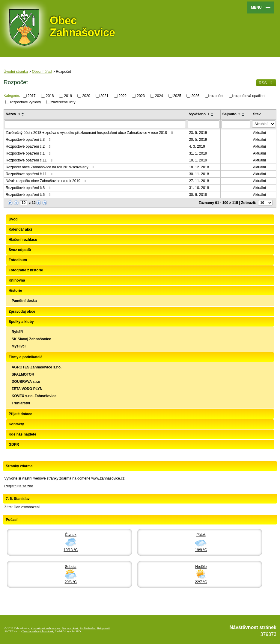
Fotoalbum (18, 260)
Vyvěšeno (199, 114)
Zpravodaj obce (22, 312)
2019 (68, 96)
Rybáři (17, 332)
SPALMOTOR (23, 374)
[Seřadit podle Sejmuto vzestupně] (243, 113)
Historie (15, 291)
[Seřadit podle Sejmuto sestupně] (243, 116)
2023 (141, 96)
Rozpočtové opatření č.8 (29, 188)
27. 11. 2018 (199, 181)
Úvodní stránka (16, 72)
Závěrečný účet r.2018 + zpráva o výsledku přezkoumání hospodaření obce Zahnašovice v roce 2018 (90, 133)
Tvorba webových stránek (38, 631)
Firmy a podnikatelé (26, 357)
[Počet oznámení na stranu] (265, 203)
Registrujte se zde (19, 486)
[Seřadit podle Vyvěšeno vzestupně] (213, 113)
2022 (123, 96)
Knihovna (17, 280)
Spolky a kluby (21, 322)
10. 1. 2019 (198, 160)
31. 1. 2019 (198, 153)
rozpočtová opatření (249, 96)
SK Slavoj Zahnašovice (31, 339)
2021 (104, 96)
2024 (159, 96)
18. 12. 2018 (199, 167)
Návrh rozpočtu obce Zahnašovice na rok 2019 (47, 181)
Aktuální (259, 133)
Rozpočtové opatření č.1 (29, 153)
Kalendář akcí (20, 229)
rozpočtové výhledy (26, 102)
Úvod (13, 219)
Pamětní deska (24, 301)
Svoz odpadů (20, 250)
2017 (32, 96)
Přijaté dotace (21, 414)
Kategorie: (12, 96)
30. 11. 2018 (199, 174)
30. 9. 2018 (198, 195)
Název (13, 114)
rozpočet (216, 96)
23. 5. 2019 (198, 133)
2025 (177, 96)
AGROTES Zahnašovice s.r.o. (37, 367)
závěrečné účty (63, 102)
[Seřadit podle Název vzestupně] (23, 113)
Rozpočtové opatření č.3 (29, 140)
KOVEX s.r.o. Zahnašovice (34, 396)
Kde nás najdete (22, 434)
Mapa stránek (70, 628)
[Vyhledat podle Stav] (264, 124)
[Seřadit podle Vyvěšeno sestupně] (213, 116)
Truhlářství (21, 403)
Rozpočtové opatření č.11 (30, 160)
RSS (266, 83)
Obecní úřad (42, 72)
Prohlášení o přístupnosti (95, 628)
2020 (86, 96)
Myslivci (19, 346)
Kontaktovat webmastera (46, 628)
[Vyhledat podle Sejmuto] (236, 124)
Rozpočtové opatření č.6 (29, 195)
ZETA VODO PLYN (27, 389)
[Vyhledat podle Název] (95, 124)
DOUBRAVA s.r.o (26, 382)
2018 (50, 96)
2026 (195, 96)
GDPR (14, 445)
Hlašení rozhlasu (23, 240)
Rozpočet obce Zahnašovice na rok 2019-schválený (51, 167)
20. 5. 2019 (198, 140)
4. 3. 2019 (197, 146)
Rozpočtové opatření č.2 (29, 146)
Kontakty (16, 424)
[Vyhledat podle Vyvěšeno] (204, 124)
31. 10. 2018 (199, 188)
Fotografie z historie (26, 270)
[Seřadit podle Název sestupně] (23, 116)
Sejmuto (231, 114)
